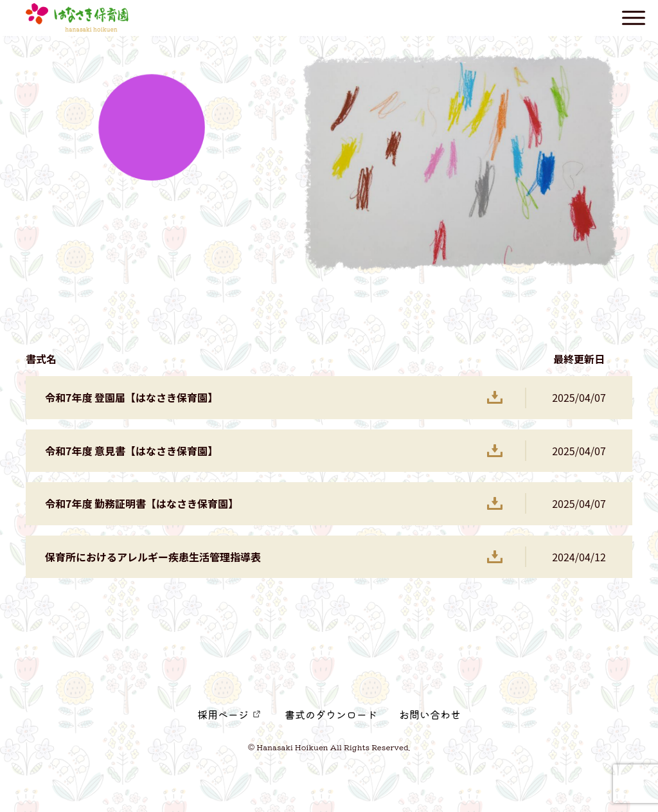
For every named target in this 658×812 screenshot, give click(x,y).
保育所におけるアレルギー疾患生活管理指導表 (153, 557)
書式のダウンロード (331, 714)
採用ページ (223, 714)
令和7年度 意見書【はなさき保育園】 (131, 451)
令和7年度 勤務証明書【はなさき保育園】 (142, 503)
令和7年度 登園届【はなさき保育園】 (131, 397)
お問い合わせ (430, 714)
